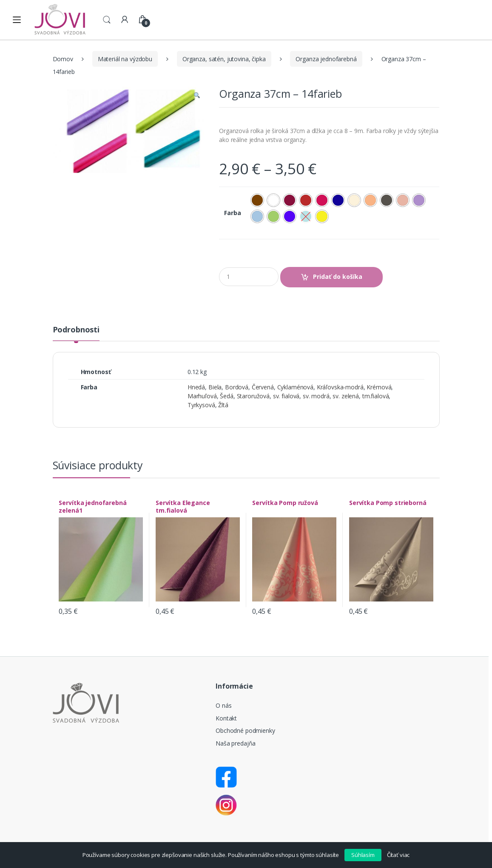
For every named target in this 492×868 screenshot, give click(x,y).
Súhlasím (363, 855)
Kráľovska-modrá (340, 387)
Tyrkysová (201, 405)
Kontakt (226, 718)
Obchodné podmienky (245, 730)
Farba (232, 213)
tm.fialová (376, 396)
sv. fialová (286, 396)
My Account (125, 20)
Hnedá (196, 387)
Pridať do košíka (338, 277)
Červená (263, 387)
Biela (215, 387)
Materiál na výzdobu (125, 59)
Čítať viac (398, 855)
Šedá (226, 396)
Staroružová (253, 396)
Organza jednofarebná (326, 59)
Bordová (237, 387)
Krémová (379, 387)
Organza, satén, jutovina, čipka (224, 59)
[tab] (76, 333)
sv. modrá (316, 396)
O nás (223, 705)
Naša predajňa (236, 743)
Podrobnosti (76, 330)
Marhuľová (202, 396)
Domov (63, 59)
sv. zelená (346, 396)
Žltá (223, 405)
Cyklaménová (295, 387)
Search (107, 20)
